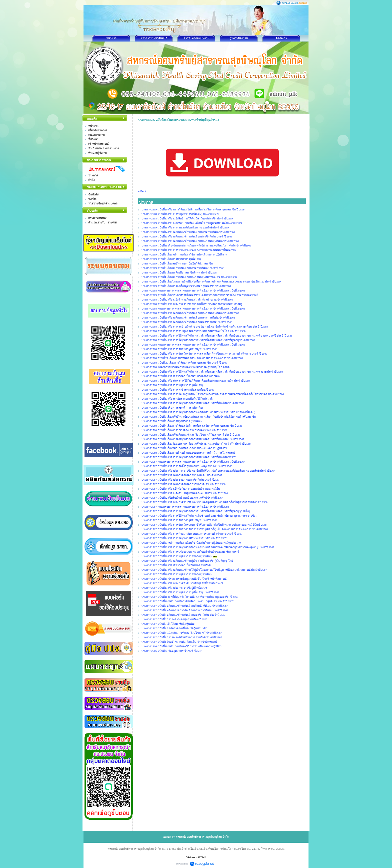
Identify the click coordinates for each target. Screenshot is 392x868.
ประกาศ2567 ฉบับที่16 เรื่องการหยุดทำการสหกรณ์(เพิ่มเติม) (176, 574)
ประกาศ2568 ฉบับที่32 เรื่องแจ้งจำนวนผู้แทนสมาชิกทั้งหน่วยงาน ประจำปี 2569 (187, 300)
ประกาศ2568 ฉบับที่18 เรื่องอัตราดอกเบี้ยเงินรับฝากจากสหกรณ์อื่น (181, 376)
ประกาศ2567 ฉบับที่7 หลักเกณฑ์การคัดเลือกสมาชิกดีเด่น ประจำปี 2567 (183, 615)
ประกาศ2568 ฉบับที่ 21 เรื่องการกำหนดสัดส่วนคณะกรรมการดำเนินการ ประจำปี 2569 (192, 358)
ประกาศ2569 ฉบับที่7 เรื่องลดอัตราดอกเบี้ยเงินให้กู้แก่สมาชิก (177, 263)
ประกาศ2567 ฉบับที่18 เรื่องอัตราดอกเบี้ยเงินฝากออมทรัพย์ (176, 565)
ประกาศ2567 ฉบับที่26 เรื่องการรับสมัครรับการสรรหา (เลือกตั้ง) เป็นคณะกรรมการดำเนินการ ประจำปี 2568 (205, 529)
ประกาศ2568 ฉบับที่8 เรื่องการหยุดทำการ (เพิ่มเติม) (171, 421)
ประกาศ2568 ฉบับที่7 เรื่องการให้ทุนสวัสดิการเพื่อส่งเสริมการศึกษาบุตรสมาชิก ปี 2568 (192, 426)
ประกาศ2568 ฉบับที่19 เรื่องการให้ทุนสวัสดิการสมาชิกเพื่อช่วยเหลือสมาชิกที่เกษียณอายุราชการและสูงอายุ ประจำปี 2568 (212, 372)
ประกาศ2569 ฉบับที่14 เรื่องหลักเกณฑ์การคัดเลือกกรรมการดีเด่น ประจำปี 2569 (188, 232)
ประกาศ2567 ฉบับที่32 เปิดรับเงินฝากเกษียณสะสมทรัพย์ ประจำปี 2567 (182, 498)
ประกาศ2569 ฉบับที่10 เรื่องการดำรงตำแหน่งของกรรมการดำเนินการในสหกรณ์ (189, 250)
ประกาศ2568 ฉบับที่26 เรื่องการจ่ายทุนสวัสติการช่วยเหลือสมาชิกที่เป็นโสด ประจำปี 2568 (193, 331)
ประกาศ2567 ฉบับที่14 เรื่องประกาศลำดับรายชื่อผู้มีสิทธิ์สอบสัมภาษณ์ (182, 583)
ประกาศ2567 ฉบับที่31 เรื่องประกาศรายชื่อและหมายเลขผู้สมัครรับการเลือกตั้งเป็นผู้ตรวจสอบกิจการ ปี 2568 (204, 502)
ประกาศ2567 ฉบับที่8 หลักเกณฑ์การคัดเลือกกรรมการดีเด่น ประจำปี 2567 (185, 610)
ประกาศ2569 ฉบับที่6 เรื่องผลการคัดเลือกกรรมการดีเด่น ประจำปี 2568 (183, 268)
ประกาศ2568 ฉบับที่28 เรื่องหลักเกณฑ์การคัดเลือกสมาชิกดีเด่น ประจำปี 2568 (187, 322)
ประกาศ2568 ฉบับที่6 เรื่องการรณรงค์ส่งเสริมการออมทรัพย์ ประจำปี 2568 (184, 430)
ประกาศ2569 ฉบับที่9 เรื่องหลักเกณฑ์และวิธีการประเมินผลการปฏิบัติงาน (184, 254)
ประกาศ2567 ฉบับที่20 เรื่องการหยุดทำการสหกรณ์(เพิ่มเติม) (176, 556)
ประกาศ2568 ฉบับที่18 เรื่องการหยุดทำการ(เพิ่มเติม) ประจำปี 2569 (180, 214)
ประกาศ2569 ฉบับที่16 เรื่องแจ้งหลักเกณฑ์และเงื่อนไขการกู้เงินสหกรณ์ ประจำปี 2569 (192, 223)
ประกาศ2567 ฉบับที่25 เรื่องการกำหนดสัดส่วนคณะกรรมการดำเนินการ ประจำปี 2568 (192, 534)
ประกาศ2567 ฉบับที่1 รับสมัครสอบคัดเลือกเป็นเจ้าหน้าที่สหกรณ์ (179, 642)
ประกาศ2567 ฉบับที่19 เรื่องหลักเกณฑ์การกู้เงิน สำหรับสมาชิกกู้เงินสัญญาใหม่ (187, 561)
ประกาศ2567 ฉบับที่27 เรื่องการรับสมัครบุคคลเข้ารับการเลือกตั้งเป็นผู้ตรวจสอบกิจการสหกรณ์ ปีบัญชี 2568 (204, 525)
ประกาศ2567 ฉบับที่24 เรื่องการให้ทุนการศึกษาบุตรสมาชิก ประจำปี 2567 (184, 538)
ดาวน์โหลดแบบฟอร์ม (196, 38)
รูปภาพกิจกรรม (239, 38)
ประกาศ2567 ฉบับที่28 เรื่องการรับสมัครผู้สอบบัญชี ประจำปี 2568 (179, 520)
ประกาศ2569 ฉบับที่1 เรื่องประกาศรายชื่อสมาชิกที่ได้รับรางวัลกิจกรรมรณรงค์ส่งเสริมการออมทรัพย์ (200, 295)
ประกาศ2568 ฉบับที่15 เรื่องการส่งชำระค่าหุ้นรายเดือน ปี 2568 (178, 390)
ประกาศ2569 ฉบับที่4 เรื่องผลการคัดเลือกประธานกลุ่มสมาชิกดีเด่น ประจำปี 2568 (189, 277)
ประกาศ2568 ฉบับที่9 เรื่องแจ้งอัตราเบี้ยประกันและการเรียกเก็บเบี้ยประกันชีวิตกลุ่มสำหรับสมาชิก (199, 417)
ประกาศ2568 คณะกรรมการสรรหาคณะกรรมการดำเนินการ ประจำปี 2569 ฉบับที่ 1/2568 (193, 345)
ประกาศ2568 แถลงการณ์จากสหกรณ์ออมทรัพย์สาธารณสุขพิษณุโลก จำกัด (185, 367)
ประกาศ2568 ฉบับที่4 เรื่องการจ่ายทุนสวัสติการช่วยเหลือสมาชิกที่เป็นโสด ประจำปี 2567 (193, 439)
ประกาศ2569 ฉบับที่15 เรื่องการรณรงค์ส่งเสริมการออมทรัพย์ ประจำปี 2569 (185, 227)
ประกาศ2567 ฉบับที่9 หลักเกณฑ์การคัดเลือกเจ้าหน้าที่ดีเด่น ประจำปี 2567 (185, 606)
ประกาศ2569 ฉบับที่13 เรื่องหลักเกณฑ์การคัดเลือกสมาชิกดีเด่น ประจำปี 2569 (187, 236)
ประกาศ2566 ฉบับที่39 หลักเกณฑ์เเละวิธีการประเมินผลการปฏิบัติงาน (182, 646)
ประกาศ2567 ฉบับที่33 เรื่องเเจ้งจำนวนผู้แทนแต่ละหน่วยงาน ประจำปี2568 (185, 493)
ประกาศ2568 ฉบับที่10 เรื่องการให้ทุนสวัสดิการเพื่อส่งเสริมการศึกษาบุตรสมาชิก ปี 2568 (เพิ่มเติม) (198, 412)
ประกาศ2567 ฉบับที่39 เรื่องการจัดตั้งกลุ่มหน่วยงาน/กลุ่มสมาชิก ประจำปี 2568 (187, 466)
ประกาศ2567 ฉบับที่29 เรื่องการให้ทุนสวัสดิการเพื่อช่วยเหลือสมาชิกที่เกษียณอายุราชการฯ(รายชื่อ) (199, 516)
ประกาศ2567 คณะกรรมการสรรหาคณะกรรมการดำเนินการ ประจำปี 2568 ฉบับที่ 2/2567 (193, 462)
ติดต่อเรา (281, 38)
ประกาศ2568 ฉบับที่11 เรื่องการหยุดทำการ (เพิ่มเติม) (172, 408)
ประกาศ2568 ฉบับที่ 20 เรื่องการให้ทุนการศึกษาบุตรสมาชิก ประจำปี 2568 (184, 363)
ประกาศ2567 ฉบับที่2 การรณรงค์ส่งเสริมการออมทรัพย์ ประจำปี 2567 (182, 637)
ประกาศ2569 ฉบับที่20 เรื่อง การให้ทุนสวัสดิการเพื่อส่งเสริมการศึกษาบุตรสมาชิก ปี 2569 (193, 209)
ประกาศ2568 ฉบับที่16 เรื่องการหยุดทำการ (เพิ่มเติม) (172, 385)
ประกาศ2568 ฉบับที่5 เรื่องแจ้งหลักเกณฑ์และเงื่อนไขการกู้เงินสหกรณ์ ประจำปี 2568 (191, 435)
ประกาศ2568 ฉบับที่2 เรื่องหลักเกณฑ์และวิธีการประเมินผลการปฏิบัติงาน (184, 448)
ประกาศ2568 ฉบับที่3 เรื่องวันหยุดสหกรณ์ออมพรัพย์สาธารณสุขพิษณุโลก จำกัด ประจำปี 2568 (196, 444)
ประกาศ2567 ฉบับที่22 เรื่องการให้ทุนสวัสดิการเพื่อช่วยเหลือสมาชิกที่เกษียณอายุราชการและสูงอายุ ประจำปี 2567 (208, 547)
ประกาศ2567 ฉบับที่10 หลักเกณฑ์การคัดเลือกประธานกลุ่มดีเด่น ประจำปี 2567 (187, 601)
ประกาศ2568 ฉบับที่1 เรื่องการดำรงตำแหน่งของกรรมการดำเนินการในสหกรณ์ (188, 453)
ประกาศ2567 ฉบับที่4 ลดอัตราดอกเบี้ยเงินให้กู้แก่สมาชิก (174, 628)
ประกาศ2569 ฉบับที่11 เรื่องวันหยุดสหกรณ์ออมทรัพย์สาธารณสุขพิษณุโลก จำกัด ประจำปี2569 (197, 245)
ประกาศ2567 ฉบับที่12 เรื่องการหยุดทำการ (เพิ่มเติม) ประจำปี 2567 (180, 592)
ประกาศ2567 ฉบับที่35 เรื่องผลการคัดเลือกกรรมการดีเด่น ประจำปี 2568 (183, 484)
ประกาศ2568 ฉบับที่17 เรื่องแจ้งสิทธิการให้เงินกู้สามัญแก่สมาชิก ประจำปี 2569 (187, 218)
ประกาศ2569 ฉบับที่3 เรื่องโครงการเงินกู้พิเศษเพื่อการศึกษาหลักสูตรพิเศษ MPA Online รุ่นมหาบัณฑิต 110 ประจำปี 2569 (211, 281)
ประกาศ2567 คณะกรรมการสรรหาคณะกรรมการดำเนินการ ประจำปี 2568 (185, 507)
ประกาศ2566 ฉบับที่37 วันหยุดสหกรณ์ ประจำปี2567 (171, 651)
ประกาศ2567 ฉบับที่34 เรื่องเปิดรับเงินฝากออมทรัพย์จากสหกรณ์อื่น (181, 489)
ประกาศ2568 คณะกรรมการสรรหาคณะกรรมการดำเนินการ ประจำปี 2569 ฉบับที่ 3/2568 (193, 291)
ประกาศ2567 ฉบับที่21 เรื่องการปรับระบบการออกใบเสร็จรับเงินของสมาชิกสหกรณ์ (190, 552)
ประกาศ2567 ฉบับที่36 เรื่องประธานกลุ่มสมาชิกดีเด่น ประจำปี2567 (180, 480)
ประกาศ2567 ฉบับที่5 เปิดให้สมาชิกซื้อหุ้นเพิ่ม (168, 624)
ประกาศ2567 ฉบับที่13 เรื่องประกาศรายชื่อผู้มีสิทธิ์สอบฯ (174, 588)
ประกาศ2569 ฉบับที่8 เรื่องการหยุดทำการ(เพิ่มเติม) (171, 259)
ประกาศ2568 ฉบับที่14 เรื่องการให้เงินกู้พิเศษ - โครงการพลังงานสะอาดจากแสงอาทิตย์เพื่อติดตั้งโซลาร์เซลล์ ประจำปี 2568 (213, 394)
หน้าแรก (111, 38)
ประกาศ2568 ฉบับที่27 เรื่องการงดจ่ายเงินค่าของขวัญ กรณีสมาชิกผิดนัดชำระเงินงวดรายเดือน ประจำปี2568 (205, 327)
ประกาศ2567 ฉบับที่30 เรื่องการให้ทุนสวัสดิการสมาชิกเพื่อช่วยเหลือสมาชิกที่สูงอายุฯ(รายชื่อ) (196, 511)
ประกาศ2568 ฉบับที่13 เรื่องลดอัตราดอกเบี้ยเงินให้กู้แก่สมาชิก (178, 399)
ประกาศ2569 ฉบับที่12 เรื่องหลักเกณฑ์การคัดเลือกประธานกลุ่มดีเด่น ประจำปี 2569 (190, 241)
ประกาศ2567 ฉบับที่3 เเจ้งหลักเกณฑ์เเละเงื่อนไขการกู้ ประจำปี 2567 (182, 633)
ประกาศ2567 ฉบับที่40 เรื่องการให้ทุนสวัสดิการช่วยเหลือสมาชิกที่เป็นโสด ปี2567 (188, 457)
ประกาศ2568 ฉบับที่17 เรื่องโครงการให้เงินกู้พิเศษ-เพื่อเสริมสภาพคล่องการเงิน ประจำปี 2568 (196, 381)
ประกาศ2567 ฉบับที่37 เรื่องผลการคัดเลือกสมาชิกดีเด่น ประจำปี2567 (182, 475)
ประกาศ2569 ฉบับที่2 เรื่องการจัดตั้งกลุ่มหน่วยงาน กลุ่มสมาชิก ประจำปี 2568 (186, 286)
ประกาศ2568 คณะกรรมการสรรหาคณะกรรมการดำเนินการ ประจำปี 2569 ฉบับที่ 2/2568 (193, 309)
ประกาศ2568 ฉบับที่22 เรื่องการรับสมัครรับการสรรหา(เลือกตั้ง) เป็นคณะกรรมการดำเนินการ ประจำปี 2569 (204, 354)
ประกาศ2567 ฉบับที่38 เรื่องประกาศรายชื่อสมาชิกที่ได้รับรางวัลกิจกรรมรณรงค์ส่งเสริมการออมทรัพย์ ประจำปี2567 (208, 471)
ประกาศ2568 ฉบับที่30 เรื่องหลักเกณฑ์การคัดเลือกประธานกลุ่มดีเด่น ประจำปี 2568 (190, 313)
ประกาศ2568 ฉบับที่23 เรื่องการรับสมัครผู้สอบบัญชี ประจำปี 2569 (179, 349)
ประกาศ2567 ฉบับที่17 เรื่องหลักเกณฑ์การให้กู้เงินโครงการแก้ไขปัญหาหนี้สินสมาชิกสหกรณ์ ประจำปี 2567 (204, 570)
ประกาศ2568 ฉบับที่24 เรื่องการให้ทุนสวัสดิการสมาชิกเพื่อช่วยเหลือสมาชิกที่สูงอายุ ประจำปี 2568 (198, 340)
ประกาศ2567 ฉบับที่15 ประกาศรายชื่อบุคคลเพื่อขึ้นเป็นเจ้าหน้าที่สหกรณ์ (184, 579)
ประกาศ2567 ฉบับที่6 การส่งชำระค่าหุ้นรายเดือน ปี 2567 (174, 619)
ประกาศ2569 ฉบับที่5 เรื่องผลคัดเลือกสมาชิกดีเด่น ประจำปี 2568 (179, 272)
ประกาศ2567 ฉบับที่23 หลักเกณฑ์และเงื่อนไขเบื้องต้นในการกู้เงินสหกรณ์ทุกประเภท (191, 543)
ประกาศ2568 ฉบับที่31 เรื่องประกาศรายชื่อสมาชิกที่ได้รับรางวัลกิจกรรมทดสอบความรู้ (192, 304)
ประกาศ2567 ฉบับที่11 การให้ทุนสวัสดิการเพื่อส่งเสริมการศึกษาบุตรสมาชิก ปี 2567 (190, 597)
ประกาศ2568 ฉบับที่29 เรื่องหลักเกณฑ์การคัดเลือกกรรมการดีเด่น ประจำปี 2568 (188, 318)
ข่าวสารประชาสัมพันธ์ (154, 38)
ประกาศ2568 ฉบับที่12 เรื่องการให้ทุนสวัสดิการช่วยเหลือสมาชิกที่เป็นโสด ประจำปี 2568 (193, 403)
